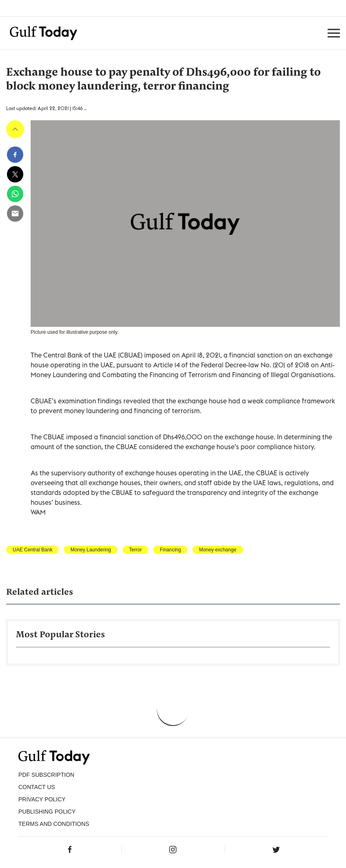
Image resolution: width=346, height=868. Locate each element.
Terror (135, 550)
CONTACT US (37, 787)
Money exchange (218, 550)
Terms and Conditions (54, 824)
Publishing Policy (47, 812)
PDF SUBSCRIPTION (46, 775)
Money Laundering (90, 550)
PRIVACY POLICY (42, 799)
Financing (170, 550)
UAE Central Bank (32, 550)
